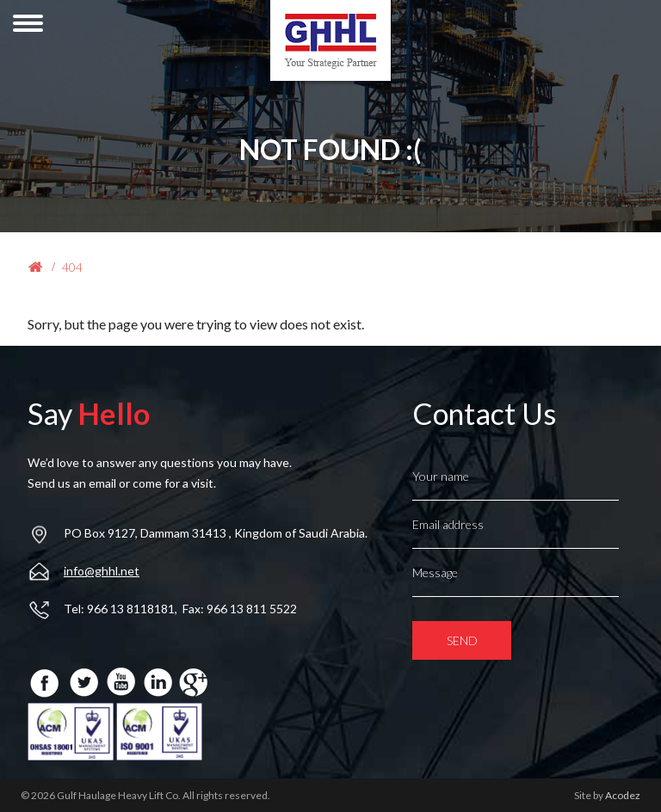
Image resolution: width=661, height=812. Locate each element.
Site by (607, 795)
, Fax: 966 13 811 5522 (236, 609)
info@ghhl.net (102, 571)
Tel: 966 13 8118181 (119, 609)
